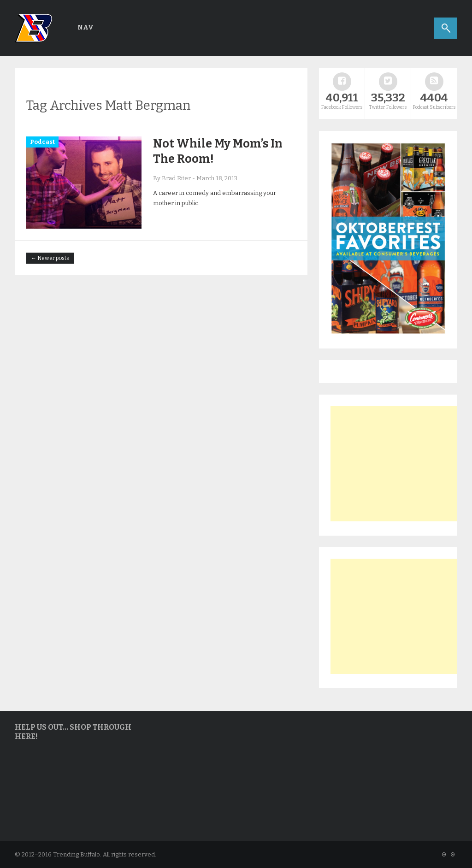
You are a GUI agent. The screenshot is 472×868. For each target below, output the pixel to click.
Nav (86, 27)
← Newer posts (50, 258)
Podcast (42, 142)
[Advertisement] (400, 464)
